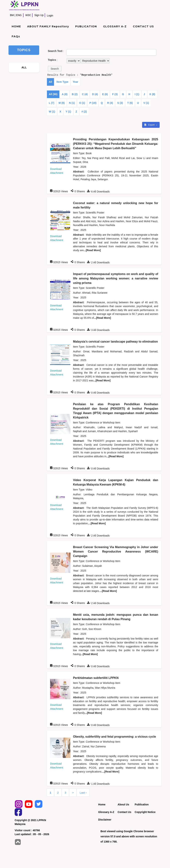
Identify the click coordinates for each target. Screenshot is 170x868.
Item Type (62, 82)
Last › (83, 793)
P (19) (93, 103)
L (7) (51, 103)
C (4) (85, 94)
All (50, 82)
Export (150, 125)
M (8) (62, 103)
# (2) (84, 112)
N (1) (72, 103)
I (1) (137, 94)
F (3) (115, 94)
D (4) (95, 94)
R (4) (110, 103)
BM (12, 15)
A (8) (65, 94)
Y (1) (68, 112)
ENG (19, 15)
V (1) (146, 103)
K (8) (152, 94)
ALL (24, 67)
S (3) (120, 103)
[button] (55, 69)
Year (76, 82)
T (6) (130, 103)
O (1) (82, 103)
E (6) (105, 94)
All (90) (53, 94)
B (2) (75, 94)
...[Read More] (92, 250)
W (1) (52, 112)
